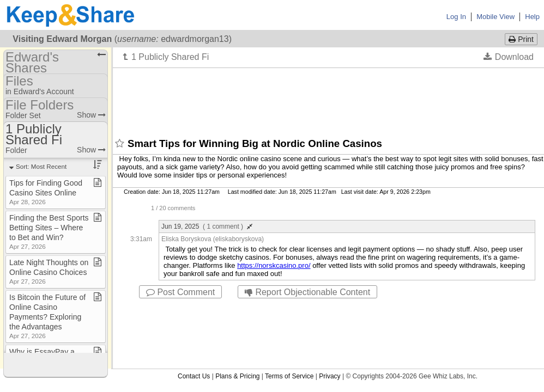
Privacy (330, 376)
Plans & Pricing (237, 376)
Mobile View (495, 17)
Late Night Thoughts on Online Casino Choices (49, 271)
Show (91, 115)
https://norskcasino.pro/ (274, 265)
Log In (456, 17)
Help (532, 17)
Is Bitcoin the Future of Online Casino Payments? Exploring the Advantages (47, 316)
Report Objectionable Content (307, 292)
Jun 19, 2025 (207, 226)
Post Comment (180, 292)
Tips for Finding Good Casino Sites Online (46, 192)
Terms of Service (289, 376)
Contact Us (194, 376)
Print (521, 39)
